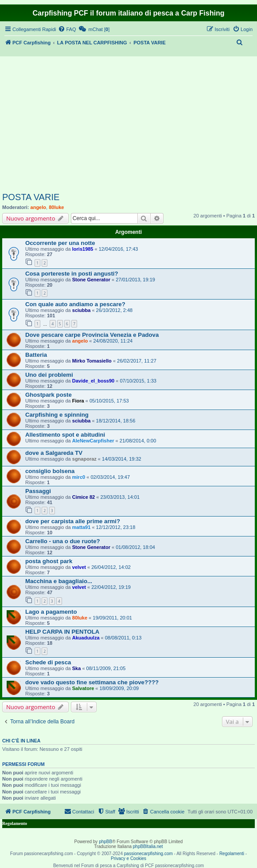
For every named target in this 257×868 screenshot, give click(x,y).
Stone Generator (91, 280)
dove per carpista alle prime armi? (73, 521)
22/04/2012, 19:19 (111, 587)
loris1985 (83, 249)
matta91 (82, 527)
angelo (38, 207)
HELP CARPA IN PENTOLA (62, 632)
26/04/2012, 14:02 (111, 567)
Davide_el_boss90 (93, 381)
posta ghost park (49, 561)
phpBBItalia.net (148, 846)
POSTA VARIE (31, 197)
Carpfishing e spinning (57, 415)
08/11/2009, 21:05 (106, 668)
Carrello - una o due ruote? (63, 541)
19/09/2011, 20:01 (112, 618)
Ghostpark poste (49, 395)
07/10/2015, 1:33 (138, 381)
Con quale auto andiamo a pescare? (75, 304)
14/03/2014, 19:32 (122, 459)
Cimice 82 (84, 497)
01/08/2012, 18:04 (135, 547)
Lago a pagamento (51, 612)
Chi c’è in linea (21, 741)
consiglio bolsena (50, 471)
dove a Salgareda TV (54, 453)
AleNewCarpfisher (93, 441)
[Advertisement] (128, 126)
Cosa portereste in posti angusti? (72, 274)
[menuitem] (67, 29)
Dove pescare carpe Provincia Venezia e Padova (92, 335)
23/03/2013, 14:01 (120, 497)
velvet (79, 567)
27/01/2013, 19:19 (135, 280)
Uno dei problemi (49, 375)
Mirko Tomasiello (92, 361)
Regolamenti (232, 854)
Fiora (78, 401)
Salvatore (83, 688)
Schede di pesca (48, 662)
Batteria (36, 355)
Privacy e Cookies (128, 858)
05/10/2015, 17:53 (109, 401)
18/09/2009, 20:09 (119, 688)
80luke (56, 207)
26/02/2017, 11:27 (137, 361)
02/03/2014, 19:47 (110, 477)
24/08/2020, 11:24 (113, 341)
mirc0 (79, 477)
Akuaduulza (86, 638)
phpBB (105, 842)
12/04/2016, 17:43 (119, 249)
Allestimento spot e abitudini (65, 435)
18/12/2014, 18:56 (116, 421)
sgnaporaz (84, 459)
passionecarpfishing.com (148, 854)
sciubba (82, 310)
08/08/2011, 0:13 (123, 638)
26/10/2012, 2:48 (115, 310)
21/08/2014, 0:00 (138, 441)
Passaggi (38, 491)
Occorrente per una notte (60, 243)
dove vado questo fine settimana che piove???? (92, 682)
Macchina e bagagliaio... (59, 581)
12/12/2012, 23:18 (116, 527)
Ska (77, 668)
